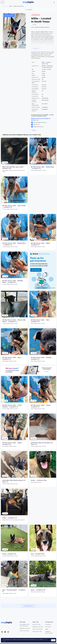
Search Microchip (24, 631)
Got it (53, 640)
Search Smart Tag (37, 629)
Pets (7, 6)
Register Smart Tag (38, 627)
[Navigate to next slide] (25, 45)
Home (3, 6)
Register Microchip (25, 628)
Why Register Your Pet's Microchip (25, 625)
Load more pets (28, 606)
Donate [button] (34, 130)
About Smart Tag (37, 631)
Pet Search (48, 624)
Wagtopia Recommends (49, 632)
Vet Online (48, 627)
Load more (36, 48)
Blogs (47, 629)
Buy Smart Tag (36, 624)
